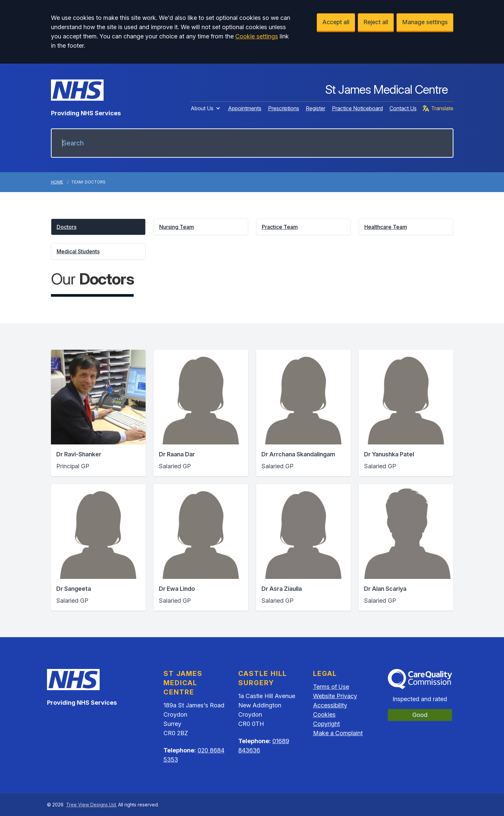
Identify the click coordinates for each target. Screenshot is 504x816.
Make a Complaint (338, 733)
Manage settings (425, 22)
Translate (438, 108)
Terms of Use (331, 687)
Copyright (326, 724)
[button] (98, 227)
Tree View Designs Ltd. (92, 805)
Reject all (376, 22)
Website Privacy (335, 696)
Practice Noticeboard (357, 108)
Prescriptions (284, 108)
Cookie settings (257, 36)
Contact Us (403, 108)
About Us (206, 108)
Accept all (336, 22)
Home (57, 182)
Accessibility (330, 705)
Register (316, 108)
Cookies (324, 714)
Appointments (245, 108)
